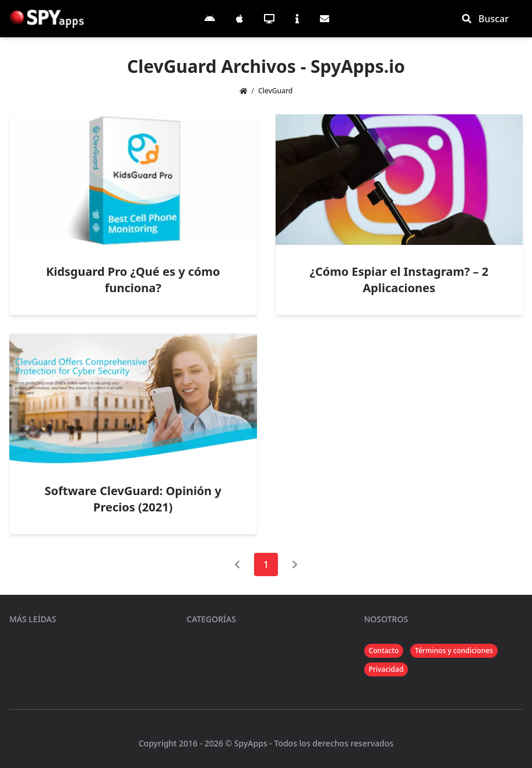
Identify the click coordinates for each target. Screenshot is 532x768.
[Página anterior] (237, 564)
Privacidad (386, 669)
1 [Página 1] (266, 564)
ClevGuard (275, 91)
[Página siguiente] (295, 564)
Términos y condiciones (454, 650)
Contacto (384, 650)
